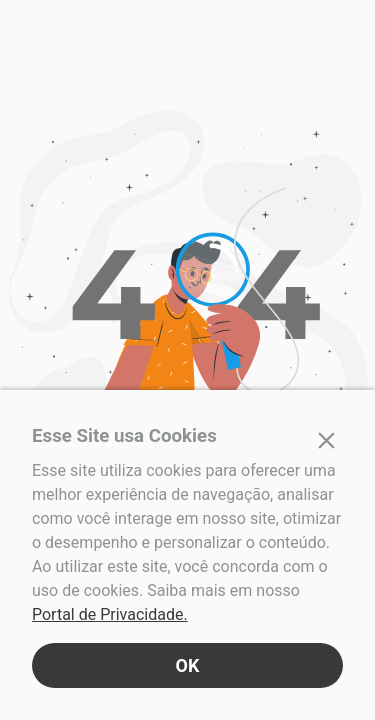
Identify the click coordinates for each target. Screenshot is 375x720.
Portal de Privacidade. (110, 614)
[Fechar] (327, 440)
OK (188, 665)
